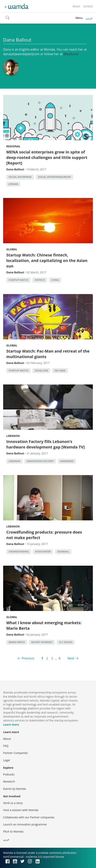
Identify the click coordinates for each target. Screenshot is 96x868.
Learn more (11, 725)
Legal (6, 760)
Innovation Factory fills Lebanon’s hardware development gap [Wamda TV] (46, 444)
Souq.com (41, 371)
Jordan (13, 184)
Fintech (40, 280)
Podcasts (9, 774)
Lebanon (13, 436)
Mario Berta (17, 642)
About (76, 6)
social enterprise (20, 177)
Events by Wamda (15, 789)
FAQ (6, 746)
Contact (88, 6)
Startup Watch (18, 280)
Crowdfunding (19, 552)
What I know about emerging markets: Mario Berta (44, 625)
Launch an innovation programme (25, 824)
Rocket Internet (42, 642)
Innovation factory (40, 461)
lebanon (14, 461)
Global (12, 249)
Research (9, 781)
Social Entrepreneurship (54, 177)
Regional (13, 146)
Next (71, 658)
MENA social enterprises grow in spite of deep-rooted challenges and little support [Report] (47, 157)
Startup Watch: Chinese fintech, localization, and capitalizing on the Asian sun (47, 260)
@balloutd (71, 54)
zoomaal (63, 552)
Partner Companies (16, 753)
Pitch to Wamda (13, 831)
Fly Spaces (66, 642)
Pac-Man (60, 371)
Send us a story (13, 803)
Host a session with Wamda (21, 810)
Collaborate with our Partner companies (29, 817)
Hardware (67, 461)
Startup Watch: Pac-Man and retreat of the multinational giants (48, 354)
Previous (28, 658)
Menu (79, 18)
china (55, 280)
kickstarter (43, 552)
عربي (89, 18)
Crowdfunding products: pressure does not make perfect (44, 535)
